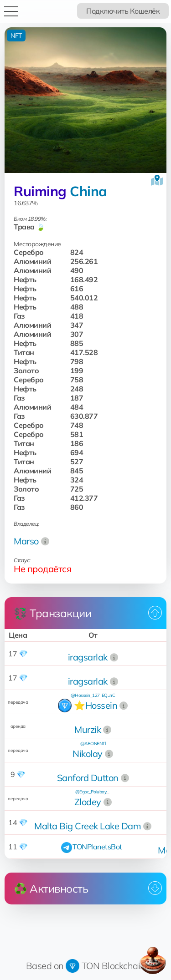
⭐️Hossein (96, 705)
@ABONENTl (93, 744)
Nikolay (88, 754)
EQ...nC (109, 695)
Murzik (88, 729)
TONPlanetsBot (97, 847)
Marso (26, 541)
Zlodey (88, 802)
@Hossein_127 (85, 695)
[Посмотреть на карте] (157, 180)
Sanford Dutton (88, 778)
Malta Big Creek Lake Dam (88, 826)
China (88, 191)
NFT (16, 36)
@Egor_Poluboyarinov (97, 792)
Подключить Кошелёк (123, 11)
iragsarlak (88, 657)
